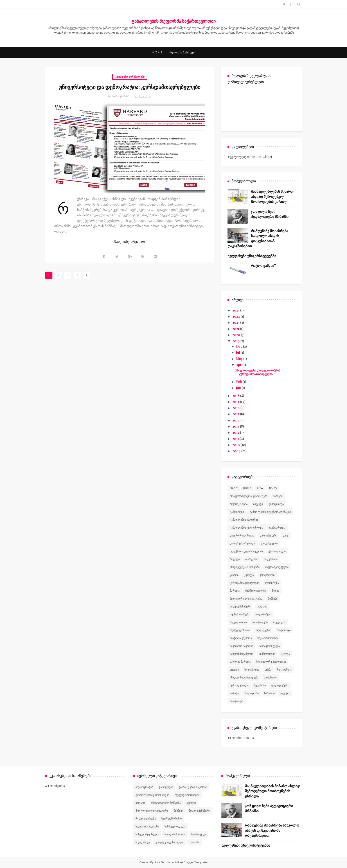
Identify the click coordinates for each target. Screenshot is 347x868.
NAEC (234, 488)
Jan (239, 388)
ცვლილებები (280, 685)
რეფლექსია (263, 630)
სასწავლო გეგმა (269, 646)
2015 (236, 414)
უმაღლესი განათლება (244, 677)
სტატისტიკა (252, 670)
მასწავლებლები (256, 591)
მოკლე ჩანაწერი (240, 606)
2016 (236, 408)
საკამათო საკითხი (241, 646)
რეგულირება (238, 622)
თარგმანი (252, 559)
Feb (239, 382)
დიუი (286, 535)
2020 (237, 335)
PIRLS (247, 488)
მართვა (235, 591)
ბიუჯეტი (258, 504)
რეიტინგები (260, 622)
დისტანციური (269, 535)
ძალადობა (252, 693)
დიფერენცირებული (243, 543)
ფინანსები (270, 677)
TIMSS (273, 488)
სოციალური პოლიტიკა (271, 662)
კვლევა (249, 575)
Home (157, 52)
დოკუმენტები (269, 543)
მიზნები (273, 599)
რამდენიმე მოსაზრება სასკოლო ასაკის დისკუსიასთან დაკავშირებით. (272, 830)
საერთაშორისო (268, 638)
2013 (236, 426)
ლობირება (272, 583)
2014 (236, 420)
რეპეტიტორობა (240, 630)
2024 (237, 316)
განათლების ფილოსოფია (247, 528)
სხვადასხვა (284, 670)
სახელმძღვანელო (241, 654)
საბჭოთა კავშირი (241, 638)
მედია (275, 591)
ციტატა (234, 693)
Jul (238, 352)
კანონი (234, 575)
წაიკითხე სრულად (130, 242)
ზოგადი (235, 559)
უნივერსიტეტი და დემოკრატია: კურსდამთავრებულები (130, 87)
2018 (236, 396)
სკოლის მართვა (240, 662)
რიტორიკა (284, 630)
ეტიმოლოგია (277, 551)
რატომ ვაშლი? (264, 266)
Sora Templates (164, 862)
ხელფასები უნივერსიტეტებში (252, 256)
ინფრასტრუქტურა (277, 567)
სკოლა (285, 654)
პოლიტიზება (263, 614)
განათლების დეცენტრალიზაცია (270, 512)
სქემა (268, 670)
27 (77, 276)
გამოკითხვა (276, 504)
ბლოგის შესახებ (182, 52)
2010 (237, 445)
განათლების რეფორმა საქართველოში (174, 21)
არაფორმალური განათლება (249, 496)
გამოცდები (237, 512)
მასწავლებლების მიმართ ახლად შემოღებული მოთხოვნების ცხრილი (272, 196)
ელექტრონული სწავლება (246, 551)
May (240, 359)
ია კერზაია (271, 559)
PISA (260, 488)
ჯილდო (285, 693)
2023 (236, 322)
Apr (239, 365)
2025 (236, 310)
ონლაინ (262, 606)
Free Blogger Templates (193, 862)
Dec (240, 346)
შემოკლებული (239, 685)
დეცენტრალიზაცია (242, 535)
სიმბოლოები (267, 654)
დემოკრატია (277, 528)
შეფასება (260, 685)
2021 (236, 329)
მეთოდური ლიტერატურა (246, 599)
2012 (236, 432)
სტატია (234, 670)
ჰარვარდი (237, 701)
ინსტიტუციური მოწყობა (245, 567)
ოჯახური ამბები (240, 614)
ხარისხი (269, 693)
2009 (237, 451)
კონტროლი (267, 575)
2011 (236, 439)
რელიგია (279, 622)
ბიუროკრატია (239, 504)
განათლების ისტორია (244, 520)
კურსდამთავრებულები (130, 77)
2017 (236, 402)
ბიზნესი (278, 496)
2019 (236, 341)
